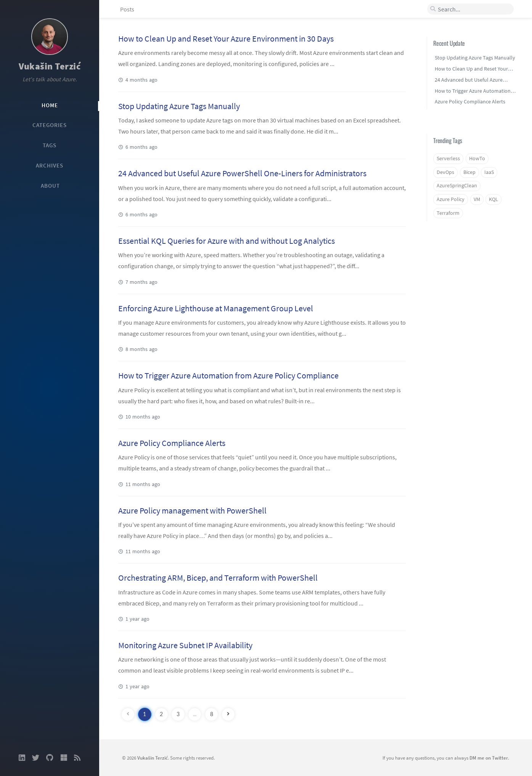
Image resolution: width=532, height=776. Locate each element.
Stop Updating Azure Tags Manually (179, 106)
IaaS (489, 172)
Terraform (448, 213)
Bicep (469, 172)
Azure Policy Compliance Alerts (172, 443)
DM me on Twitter (489, 758)
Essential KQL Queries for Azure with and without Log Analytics (227, 241)
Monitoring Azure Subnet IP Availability (185, 645)
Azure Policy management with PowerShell (192, 510)
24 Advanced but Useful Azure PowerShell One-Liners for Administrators (242, 173)
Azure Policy (451, 199)
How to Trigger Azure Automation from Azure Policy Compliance (228, 375)
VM (477, 199)
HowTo (477, 159)
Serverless (448, 159)
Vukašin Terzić (50, 66)
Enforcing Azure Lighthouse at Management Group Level (216, 308)
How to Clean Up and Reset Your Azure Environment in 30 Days (226, 39)
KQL (493, 199)
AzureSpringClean (457, 186)
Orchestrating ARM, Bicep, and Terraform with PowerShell (218, 578)
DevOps (445, 172)
